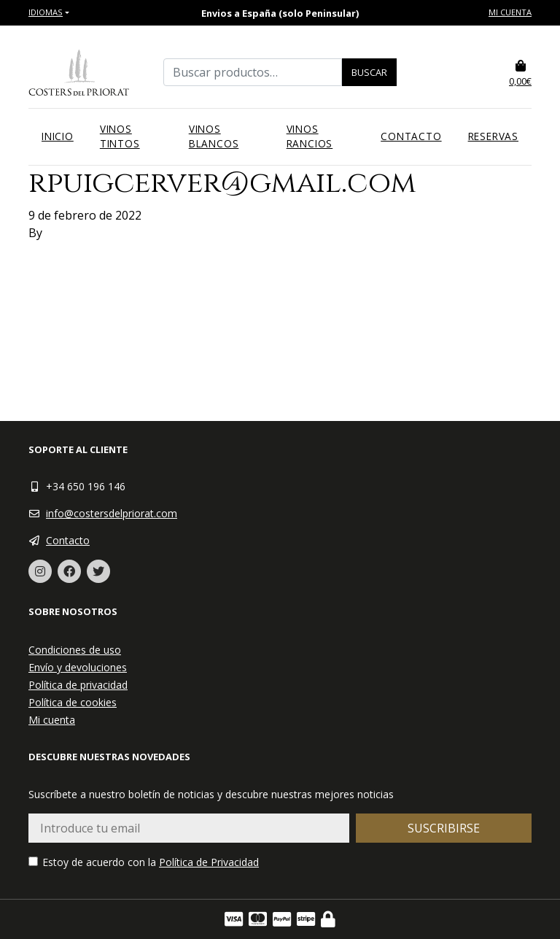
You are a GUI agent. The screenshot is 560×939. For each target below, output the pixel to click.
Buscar (369, 72)
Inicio (58, 136)
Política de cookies (73, 702)
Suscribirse (444, 828)
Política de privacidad (78, 685)
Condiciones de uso (75, 650)
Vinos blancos (214, 136)
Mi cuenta (510, 12)
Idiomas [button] (46, 12)
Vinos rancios (310, 136)
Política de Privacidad (209, 862)
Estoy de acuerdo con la (144, 862)
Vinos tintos (120, 136)
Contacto (411, 136)
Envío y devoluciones (78, 667)
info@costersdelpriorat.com (112, 513)
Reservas (493, 136)
